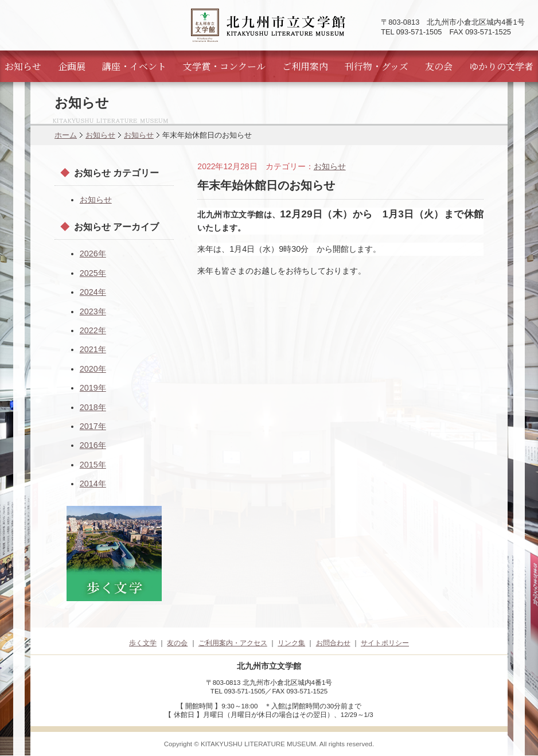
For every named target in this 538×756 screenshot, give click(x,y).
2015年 (93, 465)
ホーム (66, 135)
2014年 (93, 484)
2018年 (93, 407)
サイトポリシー (385, 643)
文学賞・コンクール (224, 66)
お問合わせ (333, 643)
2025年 (93, 273)
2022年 (93, 330)
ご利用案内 (305, 66)
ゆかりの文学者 (501, 66)
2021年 (93, 349)
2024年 (93, 292)
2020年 (93, 369)
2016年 (93, 445)
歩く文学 (143, 643)
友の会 (439, 66)
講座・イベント (134, 66)
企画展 (72, 66)
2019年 (93, 388)
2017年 (93, 426)
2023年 (93, 311)
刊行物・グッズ (377, 66)
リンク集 (291, 643)
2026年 (93, 254)
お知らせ (23, 66)
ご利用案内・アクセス (233, 643)
